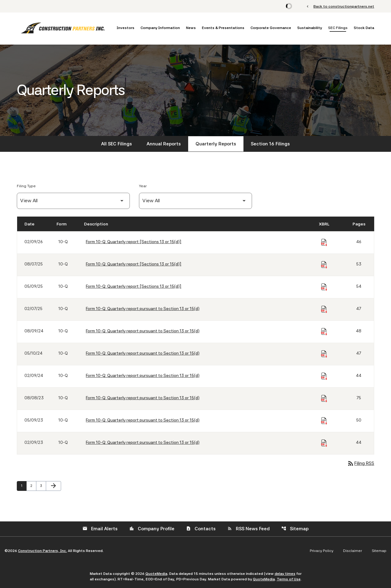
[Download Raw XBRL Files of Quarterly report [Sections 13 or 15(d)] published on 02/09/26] (324, 243)
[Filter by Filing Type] (73, 201)
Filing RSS (361, 463)
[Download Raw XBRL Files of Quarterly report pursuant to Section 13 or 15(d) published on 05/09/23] (324, 421)
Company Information (160, 28)
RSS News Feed (248, 529)
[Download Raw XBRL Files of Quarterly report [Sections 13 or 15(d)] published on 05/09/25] (324, 287)
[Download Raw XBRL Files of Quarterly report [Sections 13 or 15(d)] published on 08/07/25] (324, 265)
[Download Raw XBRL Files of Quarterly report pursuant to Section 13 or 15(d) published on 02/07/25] (324, 309)
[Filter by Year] (195, 201)
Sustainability (310, 28)
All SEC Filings (117, 144)
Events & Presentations (223, 28)
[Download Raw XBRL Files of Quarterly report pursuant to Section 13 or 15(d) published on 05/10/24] (324, 354)
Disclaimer (353, 551)
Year (143, 186)
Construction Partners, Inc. (42, 551)
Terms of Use (289, 579)
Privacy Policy (322, 551)
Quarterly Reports (216, 144)
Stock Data (364, 28)
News (191, 28)
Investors (126, 28)
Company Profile (152, 529)
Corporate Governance (271, 28)
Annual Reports (164, 144)
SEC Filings (338, 28)
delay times (285, 574)
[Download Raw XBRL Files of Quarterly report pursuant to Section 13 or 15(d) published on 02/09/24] (324, 376)
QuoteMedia (156, 574)
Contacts (201, 529)
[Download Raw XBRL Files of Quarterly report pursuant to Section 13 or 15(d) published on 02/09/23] (324, 443)
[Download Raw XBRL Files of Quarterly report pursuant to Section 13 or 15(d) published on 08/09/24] (324, 332)
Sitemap (295, 529)
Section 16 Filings (270, 144)
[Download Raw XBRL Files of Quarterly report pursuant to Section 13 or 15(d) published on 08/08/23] (324, 399)
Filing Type (26, 186)
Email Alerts (100, 529)
